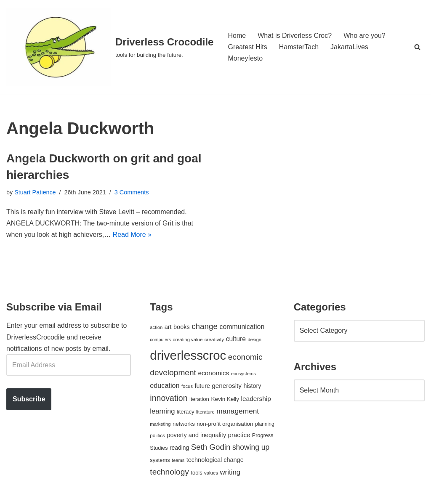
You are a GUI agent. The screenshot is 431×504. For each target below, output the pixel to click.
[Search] (417, 47)
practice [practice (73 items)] (239, 435)
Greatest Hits (247, 47)
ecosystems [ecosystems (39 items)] (243, 374)
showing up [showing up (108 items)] (251, 447)
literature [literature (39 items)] (205, 412)
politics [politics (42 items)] (157, 435)
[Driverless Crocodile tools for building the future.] (110, 47)
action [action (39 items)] (156, 327)
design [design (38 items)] (254, 340)
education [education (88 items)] (165, 385)
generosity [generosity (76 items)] (227, 386)
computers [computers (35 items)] (160, 340)
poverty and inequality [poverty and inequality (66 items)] (196, 435)
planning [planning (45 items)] (265, 424)
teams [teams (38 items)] (178, 460)
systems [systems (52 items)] (160, 460)
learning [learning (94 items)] (162, 411)
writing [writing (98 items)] (230, 472)
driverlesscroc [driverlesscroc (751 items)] (188, 355)
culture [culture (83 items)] (236, 339)
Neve (14, 493)
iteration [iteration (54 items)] (199, 399)
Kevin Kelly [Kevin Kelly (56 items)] (225, 399)
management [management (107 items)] (238, 411)
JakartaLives (349, 47)
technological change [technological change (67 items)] (215, 460)
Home (237, 36)
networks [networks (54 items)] (184, 424)
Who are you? (364, 36)
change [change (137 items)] (205, 326)
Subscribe (29, 399)
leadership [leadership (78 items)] (256, 399)
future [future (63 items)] (202, 386)
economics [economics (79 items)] (213, 373)
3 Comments (132, 192)
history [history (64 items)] (252, 386)
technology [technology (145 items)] (169, 472)
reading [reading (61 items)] (179, 448)
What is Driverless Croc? (295, 36)
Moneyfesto (245, 58)
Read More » (132, 235)
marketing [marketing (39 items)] (160, 424)
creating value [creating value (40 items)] (188, 340)
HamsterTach (299, 47)
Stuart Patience (35, 192)
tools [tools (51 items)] (196, 473)
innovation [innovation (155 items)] (169, 398)
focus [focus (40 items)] (187, 386)
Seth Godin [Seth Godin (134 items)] (211, 447)
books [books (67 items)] (182, 327)
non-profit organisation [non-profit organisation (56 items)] (225, 424)
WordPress (81, 493)
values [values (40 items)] (211, 473)
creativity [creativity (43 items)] (214, 339)
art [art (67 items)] (168, 327)
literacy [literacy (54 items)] (186, 412)
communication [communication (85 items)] (242, 327)
